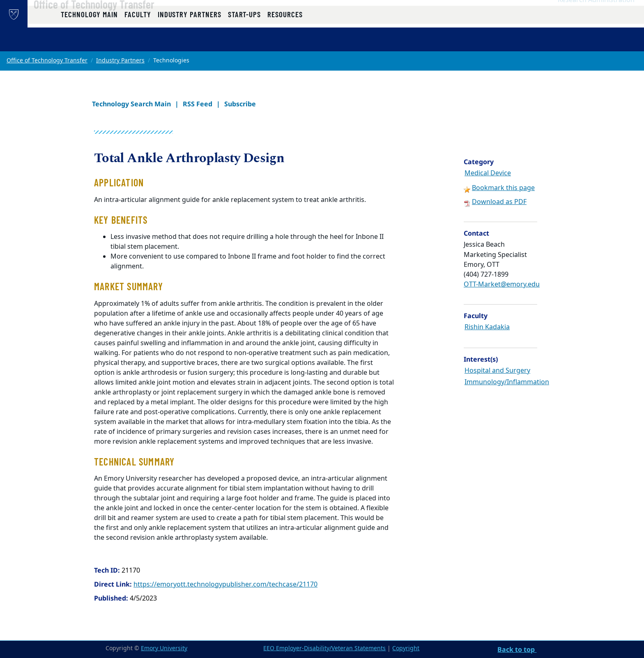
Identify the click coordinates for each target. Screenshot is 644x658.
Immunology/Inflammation (507, 382)
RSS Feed (198, 104)
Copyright (406, 648)
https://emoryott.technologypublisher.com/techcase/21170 (225, 585)
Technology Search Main (131, 104)
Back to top (517, 649)
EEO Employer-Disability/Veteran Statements (324, 648)
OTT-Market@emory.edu (502, 284)
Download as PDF (499, 202)
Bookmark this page (503, 188)
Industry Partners (120, 61)
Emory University (164, 648)
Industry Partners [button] (190, 42)
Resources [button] (285, 42)
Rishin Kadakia (487, 327)
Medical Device (488, 173)
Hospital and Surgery (497, 371)
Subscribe (240, 104)
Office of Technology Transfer (118, 21)
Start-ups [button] (244, 42)
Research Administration (596, 17)
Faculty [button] (138, 42)
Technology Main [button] (89, 42)
